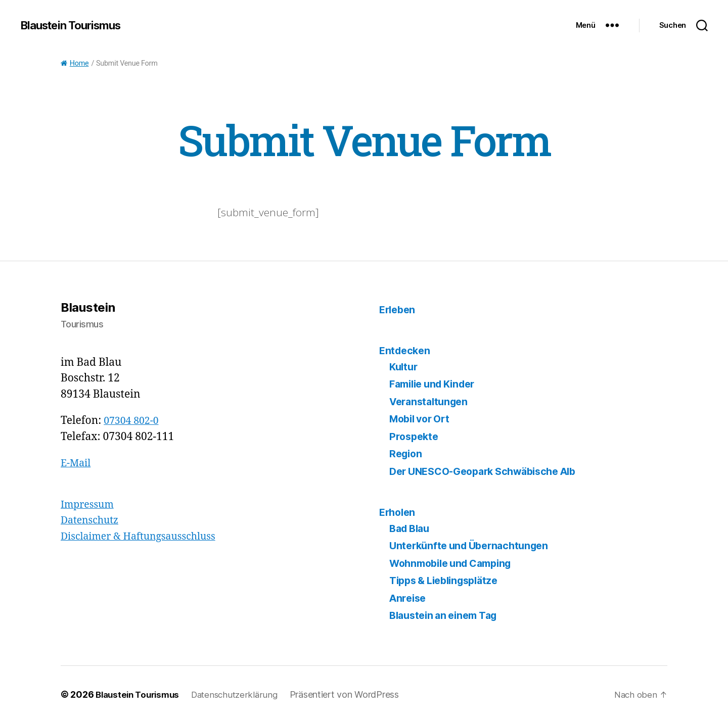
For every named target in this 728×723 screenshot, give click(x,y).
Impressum (89, 504)
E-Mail (77, 463)
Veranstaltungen (431, 401)
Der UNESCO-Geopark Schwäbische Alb (491, 471)
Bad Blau (412, 528)
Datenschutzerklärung (242, 694)
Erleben (399, 309)
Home (75, 63)
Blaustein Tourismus (76, 25)
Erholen (399, 512)
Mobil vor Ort (423, 419)
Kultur (404, 367)
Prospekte (415, 436)
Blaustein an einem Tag (448, 615)
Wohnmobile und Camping (456, 563)
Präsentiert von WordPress (354, 694)
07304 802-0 (133, 421)
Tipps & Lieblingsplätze (449, 580)
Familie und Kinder (437, 384)
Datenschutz (92, 520)
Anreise (409, 598)
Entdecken (406, 350)
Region (407, 453)
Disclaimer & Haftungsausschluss (144, 536)
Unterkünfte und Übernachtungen (474, 545)
